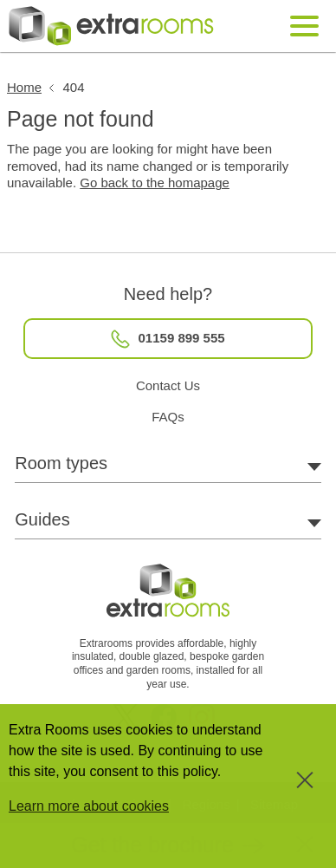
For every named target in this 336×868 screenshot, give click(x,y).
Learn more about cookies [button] (89, 806)
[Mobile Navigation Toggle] (305, 27)
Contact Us (168, 385)
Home (24, 87)
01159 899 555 (168, 339)
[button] (168, 845)
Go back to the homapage (155, 183)
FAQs (168, 417)
